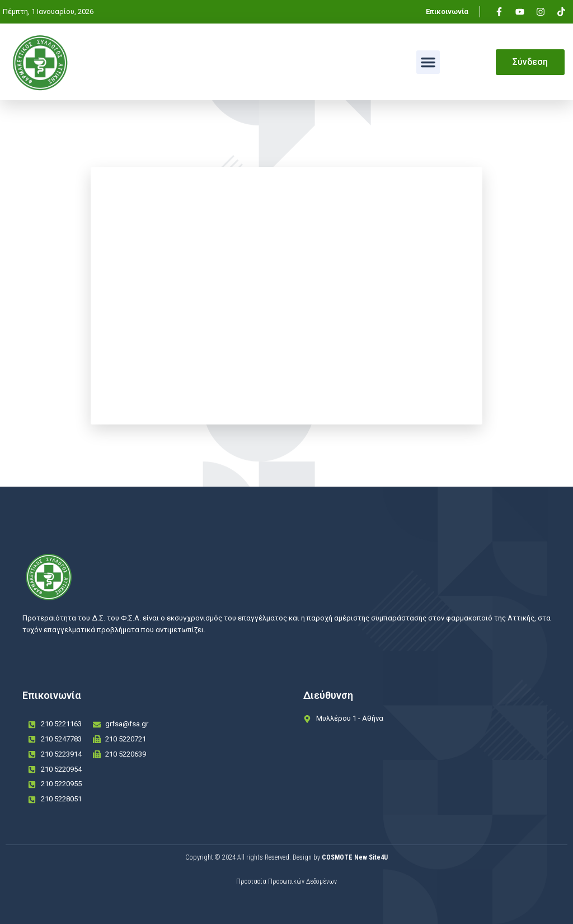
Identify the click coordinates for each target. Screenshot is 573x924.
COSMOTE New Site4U (355, 857)
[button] (428, 62)
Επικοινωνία (447, 11)
